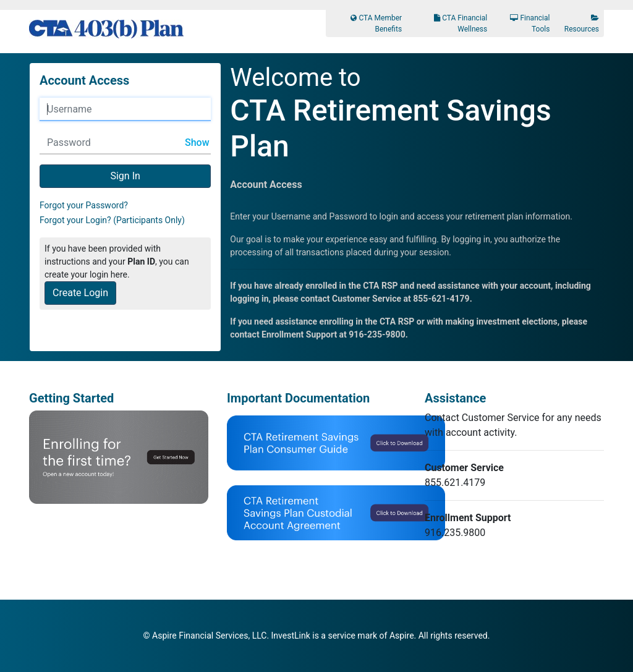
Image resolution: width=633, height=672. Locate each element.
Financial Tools (530, 23)
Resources (582, 24)
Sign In (125, 176)
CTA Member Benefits (376, 23)
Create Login (80, 293)
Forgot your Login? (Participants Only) (112, 220)
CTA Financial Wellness (461, 23)
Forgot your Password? (84, 205)
